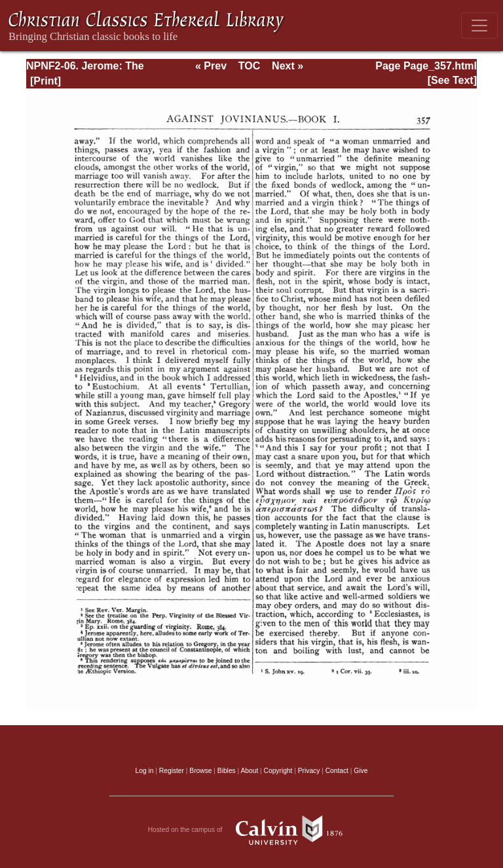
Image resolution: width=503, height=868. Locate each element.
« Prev (211, 66)
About (249, 771)
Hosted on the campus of (252, 830)
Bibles (227, 771)
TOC (249, 66)
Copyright (278, 771)
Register (172, 771)
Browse (200, 771)
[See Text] (452, 80)
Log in (145, 771)
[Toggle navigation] (479, 26)
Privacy (309, 771)
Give (361, 771)
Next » (288, 66)
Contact (337, 771)
